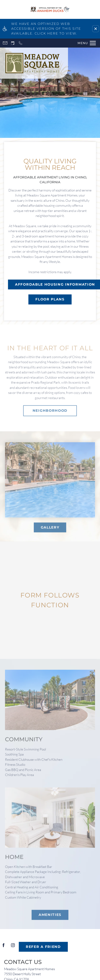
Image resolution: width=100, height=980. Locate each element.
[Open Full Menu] (86, 43)
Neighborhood (50, 415)
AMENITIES (50, 920)
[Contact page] (5, 43)
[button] (96, 29)
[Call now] (20, 43)
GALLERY (50, 532)
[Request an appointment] (13, 43)
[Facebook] (3, 947)
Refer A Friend (43, 946)
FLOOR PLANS (50, 299)
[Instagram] (13, 947)
